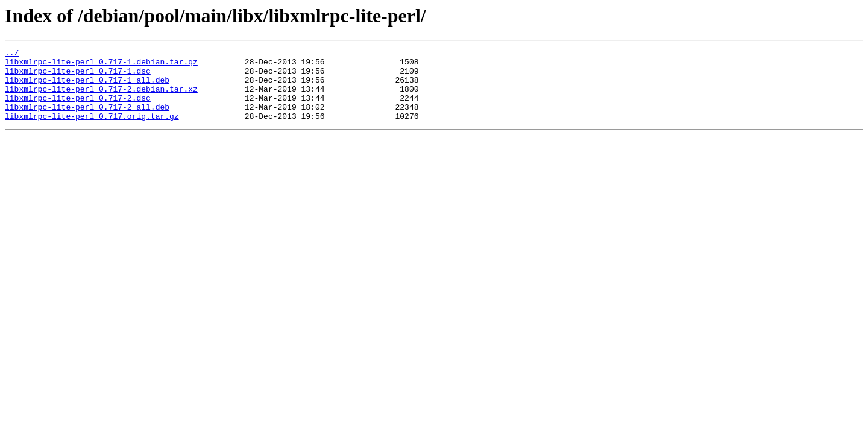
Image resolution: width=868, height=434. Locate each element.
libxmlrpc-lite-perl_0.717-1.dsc (78, 76)
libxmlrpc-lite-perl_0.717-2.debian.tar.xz (101, 98)
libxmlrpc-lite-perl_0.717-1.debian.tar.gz (101, 65)
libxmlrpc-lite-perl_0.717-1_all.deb (87, 87)
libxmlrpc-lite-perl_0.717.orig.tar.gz (92, 130)
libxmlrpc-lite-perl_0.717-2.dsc (78, 108)
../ (12, 54)
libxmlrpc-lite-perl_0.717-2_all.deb (87, 119)
